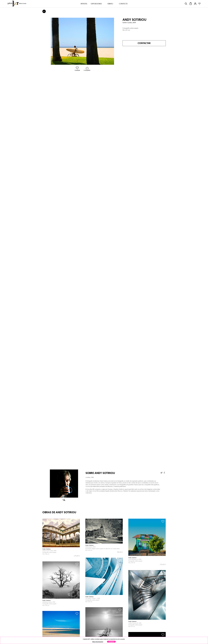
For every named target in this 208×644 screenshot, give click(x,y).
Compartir (87, 69)
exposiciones (96, 4)
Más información (98, 642)
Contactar (144, 43)
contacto (123, 4)
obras (110, 4)
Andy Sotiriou (134, 20)
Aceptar (111, 642)
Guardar (77, 69)
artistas (84, 4)
